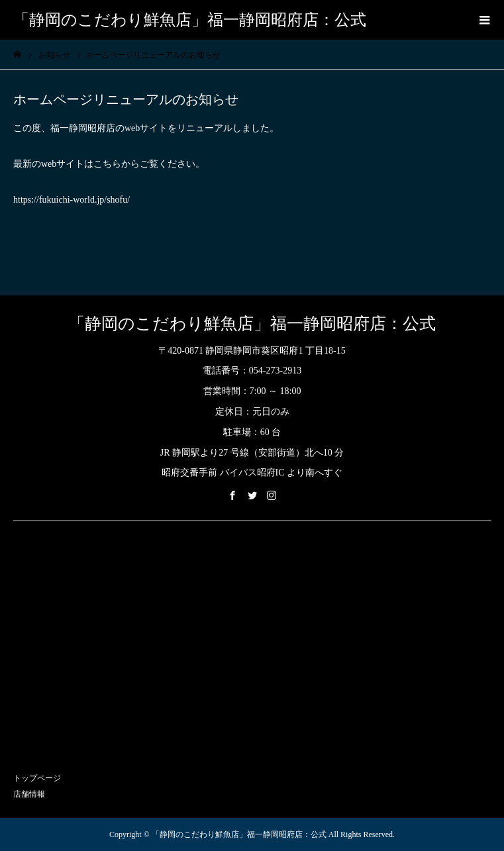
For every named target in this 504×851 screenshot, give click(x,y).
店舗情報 (29, 794)
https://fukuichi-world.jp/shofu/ (72, 200)
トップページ (37, 778)
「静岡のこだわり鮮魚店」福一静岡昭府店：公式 (190, 20)
